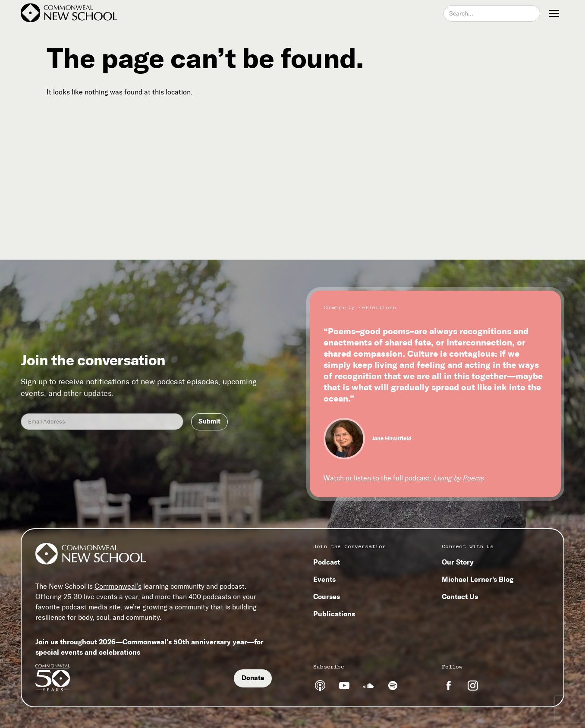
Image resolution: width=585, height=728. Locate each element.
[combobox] (492, 13)
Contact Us (460, 596)
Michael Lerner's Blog (478, 579)
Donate (253, 678)
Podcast (327, 562)
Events (324, 579)
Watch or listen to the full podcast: (404, 478)
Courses (327, 596)
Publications (334, 614)
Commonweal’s (118, 586)
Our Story (458, 562)
